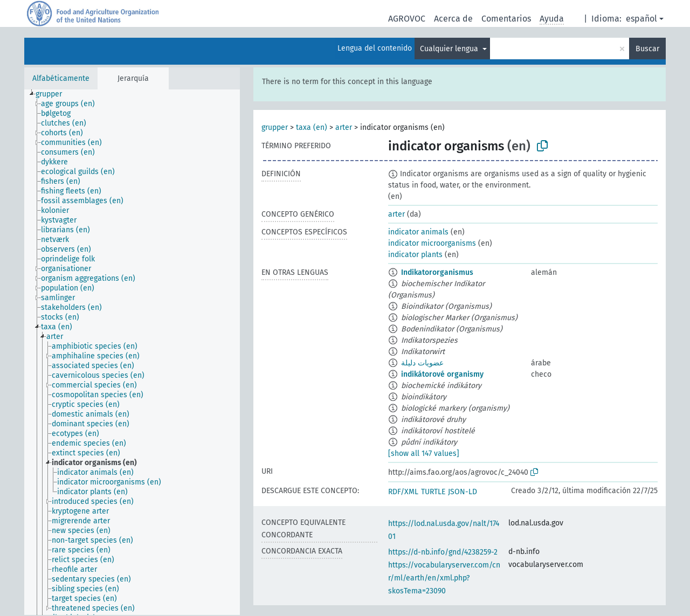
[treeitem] (53, 94)
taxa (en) (312, 127)
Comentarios (506, 19)
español (641, 19)
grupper (275, 127)
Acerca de (453, 19)
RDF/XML (403, 492)
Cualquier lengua (450, 49)
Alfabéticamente (61, 78)
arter (344, 127)
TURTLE (433, 492)
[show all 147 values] (424, 454)
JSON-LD (463, 492)
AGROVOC (407, 19)
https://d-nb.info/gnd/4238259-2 (443, 552)
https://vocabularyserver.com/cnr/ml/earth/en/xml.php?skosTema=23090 (444, 578)
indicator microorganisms (432, 243)
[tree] (132, 352)
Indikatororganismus (437, 272)
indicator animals (418, 232)
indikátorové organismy (442, 374)
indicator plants (415, 255)
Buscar (647, 49)
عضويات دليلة (422, 363)
